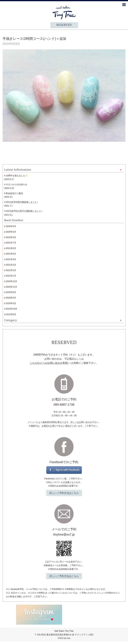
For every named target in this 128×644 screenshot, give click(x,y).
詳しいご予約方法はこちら (64, 493)
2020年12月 (12, 281)
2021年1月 (11, 276)
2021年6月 (11, 248)
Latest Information (18, 170)
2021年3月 (11, 265)
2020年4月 (11, 303)
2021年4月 (11, 259)
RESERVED (64, 25)
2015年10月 (12, 309)
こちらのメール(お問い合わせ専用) (49, 363)
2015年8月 (11, 314)
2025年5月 (11, 226)
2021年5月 (11, 254)
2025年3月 (11, 232)
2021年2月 (11, 270)
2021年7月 (11, 243)
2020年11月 (12, 287)
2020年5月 (11, 298)
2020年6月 (11, 292)
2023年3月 (11, 237)
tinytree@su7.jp (64, 534)
